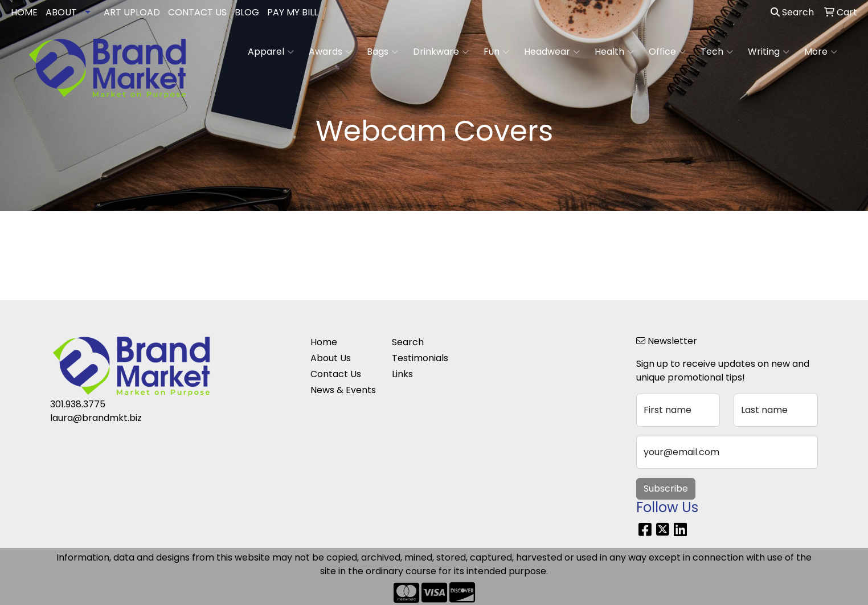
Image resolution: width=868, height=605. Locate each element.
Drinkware (441, 52)
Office (667, 52)
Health (614, 52)
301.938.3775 (78, 404)
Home (324, 342)
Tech (717, 52)
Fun (496, 52)
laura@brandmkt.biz (96, 418)
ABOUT (61, 12)
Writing (769, 52)
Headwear (552, 52)
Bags (382, 52)
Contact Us (336, 374)
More (821, 52)
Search (792, 12)
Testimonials (420, 358)
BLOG (247, 12)
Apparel (271, 52)
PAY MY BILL (292, 12)
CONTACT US (197, 12)
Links (402, 374)
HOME (24, 12)
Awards (330, 52)
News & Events (343, 390)
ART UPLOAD (132, 12)
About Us (331, 358)
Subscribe (666, 489)
